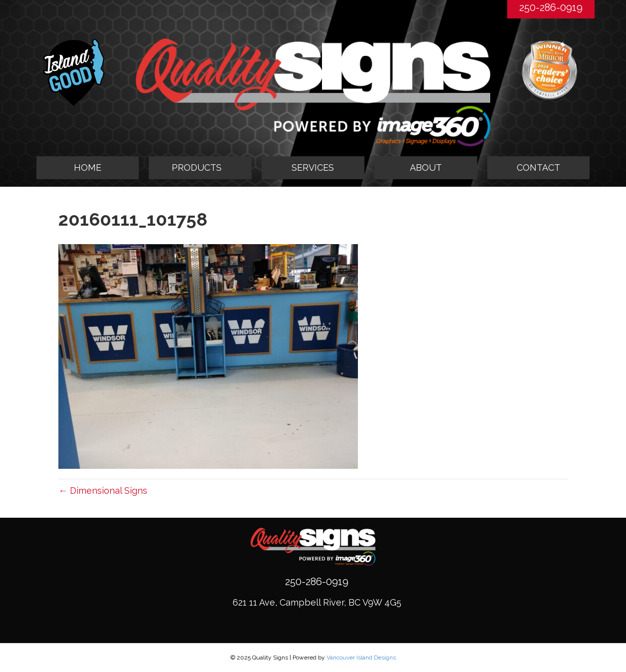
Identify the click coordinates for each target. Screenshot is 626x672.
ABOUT (426, 168)
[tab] (200, 168)
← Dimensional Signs (103, 491)
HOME (88, 168)
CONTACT (538, 168)
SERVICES (313, 168)
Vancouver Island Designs (361, 658)
